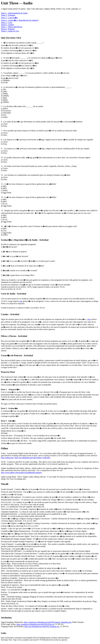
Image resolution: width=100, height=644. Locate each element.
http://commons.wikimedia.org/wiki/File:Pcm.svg (35, 624)
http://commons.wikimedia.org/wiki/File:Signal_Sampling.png (48, 622)
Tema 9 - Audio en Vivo (10, 31)
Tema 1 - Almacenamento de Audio (14, 13)
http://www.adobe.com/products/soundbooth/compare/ (21, 473)
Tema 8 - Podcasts (8, 29)
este (21, 301)
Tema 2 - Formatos (8, 15)
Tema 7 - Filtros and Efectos (12, 27)
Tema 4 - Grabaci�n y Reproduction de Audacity (20, 20)
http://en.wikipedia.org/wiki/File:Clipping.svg (42, 626)
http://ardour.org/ (7, 458)
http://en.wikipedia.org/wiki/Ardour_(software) (33, 458)
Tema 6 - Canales (7, 25)
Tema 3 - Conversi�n (9, 18)
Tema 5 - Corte (7, 23)
